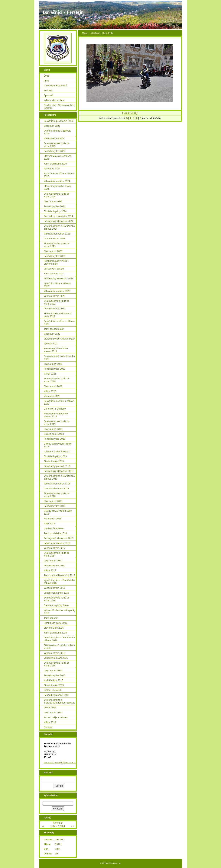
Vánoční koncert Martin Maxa (59, 339)
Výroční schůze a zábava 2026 (57, 132)
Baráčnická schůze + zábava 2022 (59, 323)
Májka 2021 (50, 374)
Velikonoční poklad (54, 269)
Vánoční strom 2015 (55, 653)
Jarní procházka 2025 (55, 164)
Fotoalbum (95, 33)
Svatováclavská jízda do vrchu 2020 (57, 380)
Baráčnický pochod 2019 (57, 466)
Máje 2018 (49, 523)
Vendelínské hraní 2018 (56, 488)
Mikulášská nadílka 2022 (57, 291)
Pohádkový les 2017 (55, 565)
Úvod (85, 33)
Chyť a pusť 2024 (53, 201)
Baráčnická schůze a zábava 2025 (59, 175)
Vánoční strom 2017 (55, 548)
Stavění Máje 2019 (54, 461)
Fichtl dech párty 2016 (56, 623)
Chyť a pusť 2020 (53, 386)
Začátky (48, 727)
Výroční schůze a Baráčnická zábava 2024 (59, 227)
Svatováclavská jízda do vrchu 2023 (57, 245)
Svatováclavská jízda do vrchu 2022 (57, 302)
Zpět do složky (130, 113)
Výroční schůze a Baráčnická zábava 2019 (59, 477)
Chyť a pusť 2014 (53, 712)
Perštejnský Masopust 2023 (58, 278)
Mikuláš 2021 (51, 344)
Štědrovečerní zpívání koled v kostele (60, 647)
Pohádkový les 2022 (55, 309)
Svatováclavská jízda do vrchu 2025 (57, 145)
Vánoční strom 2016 (55, 588)
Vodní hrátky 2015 (53, 680)
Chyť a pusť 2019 (53, 429)
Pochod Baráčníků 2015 (57, 695)
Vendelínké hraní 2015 (56, 658)
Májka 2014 (50, 722)
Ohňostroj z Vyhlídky (55, 409)
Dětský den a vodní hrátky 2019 (58, 445)
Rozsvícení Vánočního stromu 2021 (56, 350)
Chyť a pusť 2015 (53, 670)
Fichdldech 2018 (53, 519)
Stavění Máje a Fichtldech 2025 (58, 157)
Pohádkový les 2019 (55, 439)
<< (43, 826)
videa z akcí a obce (54, 100)
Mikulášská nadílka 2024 (57, 181)
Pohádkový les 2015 (55, 675)
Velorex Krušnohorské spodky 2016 (60, 612)
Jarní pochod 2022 (54, 329)
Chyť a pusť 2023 (53, 251)
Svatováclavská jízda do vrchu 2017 (57, 554)
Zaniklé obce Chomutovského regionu (60, 107)
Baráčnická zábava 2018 (57, 543)
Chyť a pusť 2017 (53, 561)
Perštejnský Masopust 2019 (58, 471)
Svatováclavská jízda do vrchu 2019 (57, 423)
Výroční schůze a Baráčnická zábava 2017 (59, 582)
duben (54, 826)
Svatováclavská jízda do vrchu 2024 (57, 195)
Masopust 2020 (52, 396)
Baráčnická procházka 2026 (59, 121)
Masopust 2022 (52, 334)
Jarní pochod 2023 (54, 274)
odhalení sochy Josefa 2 (57, 451)
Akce (46, 81)
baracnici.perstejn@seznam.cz (60, 763)
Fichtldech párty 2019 (55, 456)
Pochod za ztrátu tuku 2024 (58, 216)
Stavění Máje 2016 (54, 628)
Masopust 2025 (52, 169)
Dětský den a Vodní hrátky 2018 (58, 512)
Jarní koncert (51, 618)
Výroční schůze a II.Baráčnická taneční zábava (59, 701)
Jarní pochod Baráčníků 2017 (59, 575)
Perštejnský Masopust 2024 (58, 221)
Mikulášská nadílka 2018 (57, 484)
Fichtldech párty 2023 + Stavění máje (56, 262)
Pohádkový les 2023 (55, 256)
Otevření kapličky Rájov (56, 605)
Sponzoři (49, 95)
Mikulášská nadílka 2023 (57, 234)
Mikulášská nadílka (54, 138)
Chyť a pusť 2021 (53, 364)
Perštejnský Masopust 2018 (58, 538)
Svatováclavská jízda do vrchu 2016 (57, 599)
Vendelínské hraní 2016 (56, 593)
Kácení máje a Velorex (56, 717)
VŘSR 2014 (50, 708)
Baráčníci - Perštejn (63, 12)
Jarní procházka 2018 (55, 533)
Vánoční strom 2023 (55, 239)
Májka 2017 (50, 570)
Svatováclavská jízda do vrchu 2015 (57, 664)
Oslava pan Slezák (54, 434)
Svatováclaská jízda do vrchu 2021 (59, 358)
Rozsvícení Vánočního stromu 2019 (56, 415)
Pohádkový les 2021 (55, 369)
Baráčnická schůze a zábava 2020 (59, 402)
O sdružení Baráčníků (55, 86)
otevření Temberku (54, 528)
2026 (62, 826)
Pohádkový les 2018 (55, 506)
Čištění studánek (53, 690)
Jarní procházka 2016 (55, 633)
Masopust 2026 (52, 126)
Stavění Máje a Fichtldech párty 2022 (58, 315)
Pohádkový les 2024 (55, 206)
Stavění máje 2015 (54, 685)
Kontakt (48, 90)
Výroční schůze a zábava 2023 (57, 285)
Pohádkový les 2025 (55, 151)
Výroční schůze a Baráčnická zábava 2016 (59, 639)
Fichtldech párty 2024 (55, 211)
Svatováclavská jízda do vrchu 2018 (57, 495)
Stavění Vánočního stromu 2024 (58, 187)
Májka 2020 (50, 391)
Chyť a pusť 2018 (53, 501)
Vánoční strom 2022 (55, 296)
